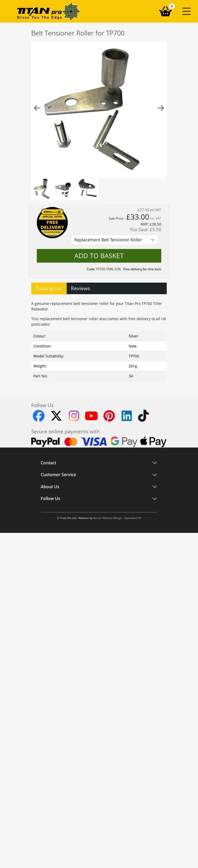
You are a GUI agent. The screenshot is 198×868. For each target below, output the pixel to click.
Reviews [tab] (80, 288)
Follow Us (50, 631)
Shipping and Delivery (60, 550)
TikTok (46, 650)
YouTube (48, 676)
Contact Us (50, 613)
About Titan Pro (54, 596)
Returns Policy (53, 566)
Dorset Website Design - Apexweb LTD (117, 688)
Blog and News (54, 604)
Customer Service (58, 530)
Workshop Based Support (63, 575)
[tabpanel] (99, 340)
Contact (48, 463)
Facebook (49, 659)
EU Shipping (51, 558)
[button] (186, 11)
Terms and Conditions (60, 621)
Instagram (50, 642)
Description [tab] (49, 288)
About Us (50, 585)
